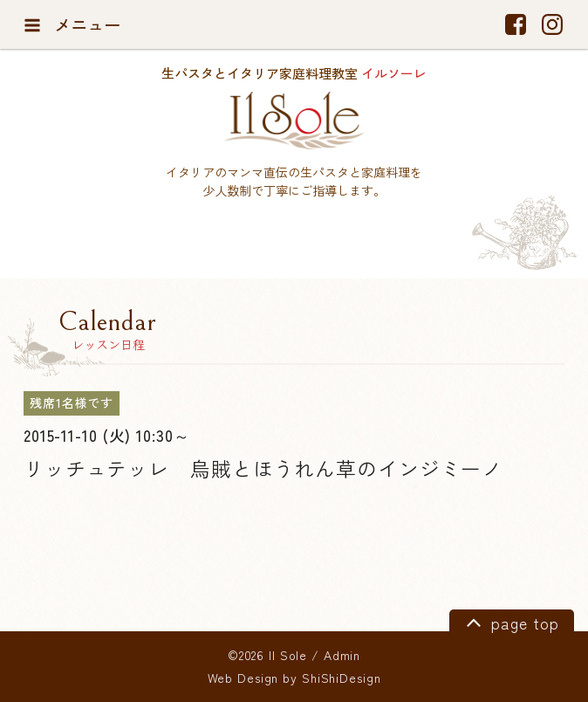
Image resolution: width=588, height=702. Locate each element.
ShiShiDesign (342, 678)
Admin (342, 655)
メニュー (72, 24)
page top (510, 622)
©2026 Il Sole (267, 655)
